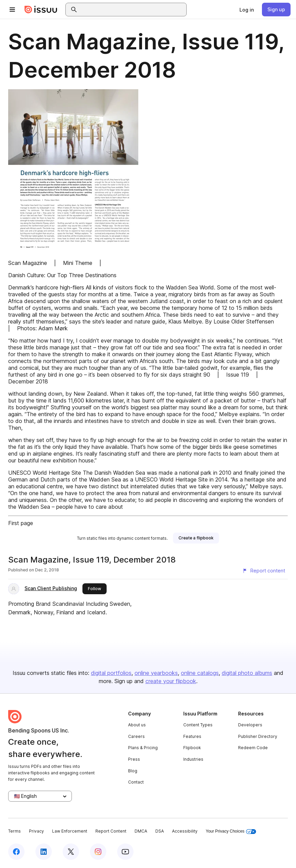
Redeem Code (253, 748)
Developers (250, 725)
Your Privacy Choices (231, 831)
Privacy (36, 831)
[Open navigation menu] (12, 10)
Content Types (198, 725)
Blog (133, 771)
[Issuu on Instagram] (98, 852)
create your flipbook (171, 681)
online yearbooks (156, 673)
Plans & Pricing (143, 748)
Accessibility (185, 831)
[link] (247, 10)
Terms (14, 831)
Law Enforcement (70, 831)
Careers (136, 736)
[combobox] (132, 10)
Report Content (111, 831)
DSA (160, 831)
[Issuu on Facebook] (16, 852)
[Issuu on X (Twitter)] (71, 852)
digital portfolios (111, 673)
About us (137, 725)
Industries (193, 759)
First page (21, 523)
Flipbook (192, 748)
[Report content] (264, 571)
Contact (136, 782)
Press (134, 759)
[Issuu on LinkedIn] (44, 852)
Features (192, 736)
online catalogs (200, 673)
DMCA (141, 831)
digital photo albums (247, 673)
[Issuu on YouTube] (125, 852)
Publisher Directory (258, 736)
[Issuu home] (41, 10)
